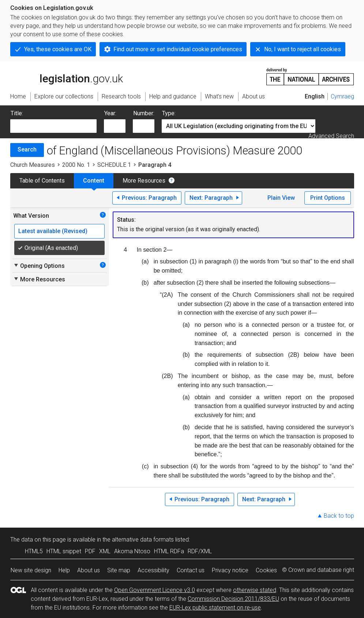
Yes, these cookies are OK (58, 49)
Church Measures (33, 165)
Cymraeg (342, 96)
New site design (31, 570)
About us (89, 570)
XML (105, 551)
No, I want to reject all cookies (303, 49)
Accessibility (153, 570)
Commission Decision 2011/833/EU (233, 599)
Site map (119, 570)
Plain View (281, 198)
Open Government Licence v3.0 (155, 590)
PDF (90, 551)
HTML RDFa (169, 551)
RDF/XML (200, 551)
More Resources (144, 181)
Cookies (266, 570)
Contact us (191, 570)
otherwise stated (255, 590)
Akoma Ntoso (132, 551)
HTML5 (34, 551)
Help (64, 570)
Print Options (328, 198)
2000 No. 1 (76, 165)
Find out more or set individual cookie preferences (178, 49)
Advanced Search (331, 136)
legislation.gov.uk (67, 76)
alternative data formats (143, 540)
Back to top (339, 516)
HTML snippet (64, 551)
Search (27, 149)
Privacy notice (230, 570)
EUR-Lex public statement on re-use (215, 608)
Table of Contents (42, 181)
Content (94, 181)
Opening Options (39, 266)
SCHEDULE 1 (114, 165)
